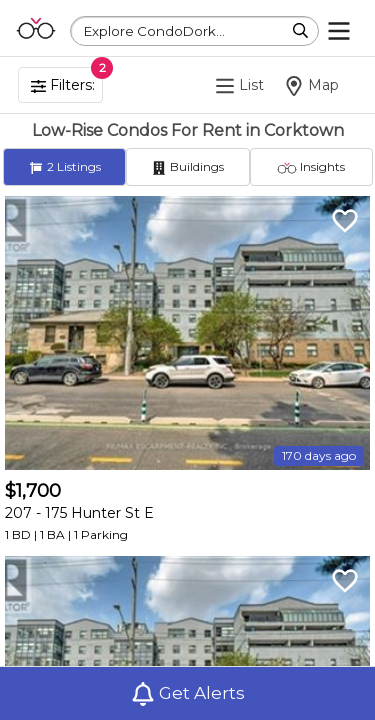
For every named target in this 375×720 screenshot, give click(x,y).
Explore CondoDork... (154, 31)
